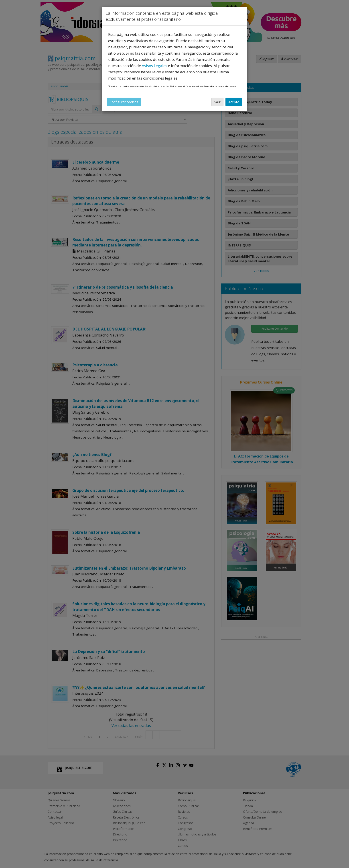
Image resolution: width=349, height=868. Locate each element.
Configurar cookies (124, 102)
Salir (217, 102)
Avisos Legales (154, 66)
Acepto (234, 102)
